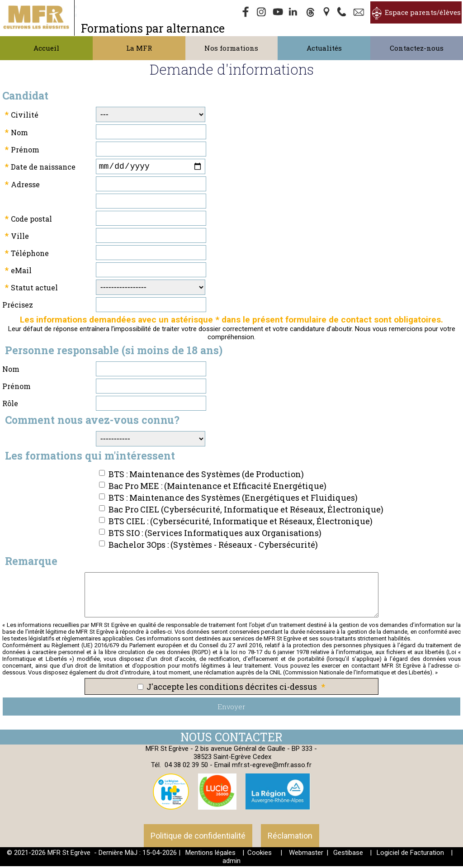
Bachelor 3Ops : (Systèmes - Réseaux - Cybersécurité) (213, 546)
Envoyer (231, 708)
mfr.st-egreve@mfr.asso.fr (272, 767)
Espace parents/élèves (423, 12)
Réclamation (290, 837)
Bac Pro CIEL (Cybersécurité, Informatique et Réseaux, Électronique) (246, 511)
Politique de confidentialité (198, 837)
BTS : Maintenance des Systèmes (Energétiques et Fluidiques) (233, 499)
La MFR (139, 48)
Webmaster (306, 854)
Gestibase (348, 854)
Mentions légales (210, 854)
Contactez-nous (417, 48)
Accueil (46, 48)
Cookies (260, 854)
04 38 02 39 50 (186, 767)
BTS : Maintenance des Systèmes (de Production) (206, 476)
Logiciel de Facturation (410, 854)
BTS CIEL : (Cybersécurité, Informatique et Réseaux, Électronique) (241, 523)
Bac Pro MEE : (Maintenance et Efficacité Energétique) (217, 488)
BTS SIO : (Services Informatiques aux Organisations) (215, 535)
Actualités (324, 48)
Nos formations (231, 48)
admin (231, 863)
